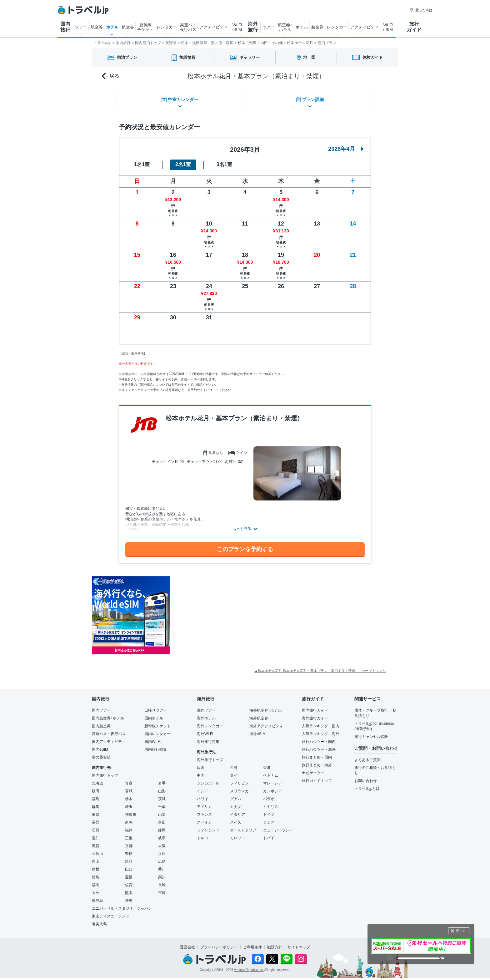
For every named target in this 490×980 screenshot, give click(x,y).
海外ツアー (206, 707)
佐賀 (129, 881)
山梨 (162, 811)
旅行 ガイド (414, 27)
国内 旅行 (65, 27)
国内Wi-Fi (152, 738)
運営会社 (187, 943)
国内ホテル (154, 714)
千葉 (162, 803)
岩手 (162, 779)
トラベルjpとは (367, 785)
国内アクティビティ (109, 738)
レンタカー (167, 27)
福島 (96, 795)
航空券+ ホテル (285, 27)
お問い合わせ (366, 777)
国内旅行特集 (156, 746)
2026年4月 (346, 145)
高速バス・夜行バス (109, 730)
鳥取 (129, 858)
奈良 (129, 850)
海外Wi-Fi (205, 730)
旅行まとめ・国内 (317, 754)
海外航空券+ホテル (265, 707)
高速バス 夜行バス (188, 27)
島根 (96, 866)
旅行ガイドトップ (317, 777)
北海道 (97, 779)
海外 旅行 (253, 27)
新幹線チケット (157, 722)
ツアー (81, 27)
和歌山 (97, 850)
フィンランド (208, 826)
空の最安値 (101, 754)
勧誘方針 (275, 943)
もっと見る (242, 525)
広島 (162, 858)
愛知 (96, 834)
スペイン (204, 819)
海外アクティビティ (266, 722)
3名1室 (224, 161)
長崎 (162, 881)
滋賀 (96, 842)
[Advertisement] (232, 612)
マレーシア (272, 779)
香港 (267, 764)
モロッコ (237, 834)
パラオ (269, 795)
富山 (162, 819)
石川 (96, 826)
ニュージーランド (278, 826)
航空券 (97, 27)
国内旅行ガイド (315, 707)
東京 (96, 811)
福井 (129, 826)
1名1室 (142, 161)
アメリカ (204, 803)
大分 (96, 889)
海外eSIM (257, 730)
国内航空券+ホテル (108, 714)
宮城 (129, 787)
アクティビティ (214, 27)
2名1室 (183, 161)
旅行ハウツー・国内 (319, 738)
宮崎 (162, 889)
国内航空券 (101, 722)
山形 (162, 787)
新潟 (129, 819)
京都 (129, 842)
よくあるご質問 (367, 756)
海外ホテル (206, 714)
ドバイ (269, 834)
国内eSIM (100, 746)
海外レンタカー (210, 722)
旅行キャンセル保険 (371, 733)
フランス (204, 811)
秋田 (96, 787)
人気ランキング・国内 (321, 722)
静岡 (162, 826)
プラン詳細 (311, 98)
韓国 (201, 764)
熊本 (129, 889)
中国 (201, 772)
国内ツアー (101, 707)
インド (202, 787)
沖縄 (129, 897)
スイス (236, 819)
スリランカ (239, 787)
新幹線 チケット (145, 27)
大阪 (162, 842)
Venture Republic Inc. (249, 966)
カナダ (236, 803)
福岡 (96, 881)
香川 (162, 866)
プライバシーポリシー (219, 943)
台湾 (234, 764)
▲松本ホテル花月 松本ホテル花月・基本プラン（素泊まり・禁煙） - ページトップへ (320, 667)
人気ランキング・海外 (321, 730)
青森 (129, 779)
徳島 (96, 873)
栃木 (129, 795)
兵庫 (162, 850)
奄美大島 (99, 920)
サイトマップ (299, 943)
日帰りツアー (156, 707)
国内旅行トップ (105, 772)
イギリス (271, 803)
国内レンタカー (157, 730)
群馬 (96, 803)
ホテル (112, 27)
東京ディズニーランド (111, 912)
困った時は (421, 10)
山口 (129, 866)
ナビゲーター (313, 769)
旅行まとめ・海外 (317, 761)
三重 (129, 834)
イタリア (237, 811)
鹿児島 (97, 897)
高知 (162, 873)
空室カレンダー (179, 98)
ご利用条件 (252, 943)
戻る (111, 76)
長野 (96, 819)
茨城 (162, 795)
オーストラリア (243, 826)
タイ (234, 772)
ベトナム (271, 772)
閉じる (461, 931)
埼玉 (129, 803)
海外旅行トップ (210, 756)
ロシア (269, 819)
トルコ (202, 834)
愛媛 (129, 873)
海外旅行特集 (208, 738)
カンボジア (272, 787)
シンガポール (208, 779)
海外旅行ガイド (315, 714)
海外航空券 (259, 714)
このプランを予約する (245, 546)
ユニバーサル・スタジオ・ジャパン (122, 905)
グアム (236, 795)
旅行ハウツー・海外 (319, 746)
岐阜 (162, 834)
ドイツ (269, 811)
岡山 (96, 858)
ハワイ (202, 795)
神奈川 (131, 811)
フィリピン (239, 779)
